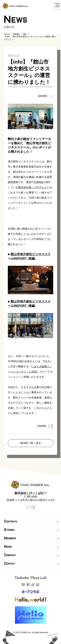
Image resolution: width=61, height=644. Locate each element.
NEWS (16, 34)
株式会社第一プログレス (33, 187)
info (25, 34)
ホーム (7, 34)
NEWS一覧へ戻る (31, 443)
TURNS (38, 182)
